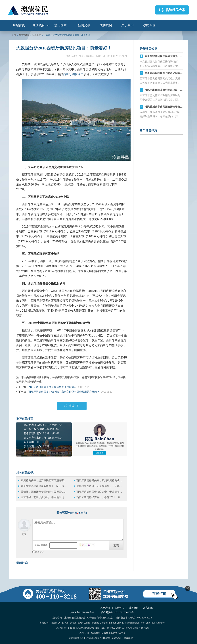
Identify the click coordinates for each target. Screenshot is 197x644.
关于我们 (127, 25)
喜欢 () (72, 406)
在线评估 (119, 608)
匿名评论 (40, 552)
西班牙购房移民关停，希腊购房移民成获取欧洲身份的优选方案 (100, 480)
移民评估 (149, 25)
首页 (14, 35)
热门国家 (60, 25)
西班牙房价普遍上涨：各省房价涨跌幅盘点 (53, 387)
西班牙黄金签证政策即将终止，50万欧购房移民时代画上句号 (45, 486)
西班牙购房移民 (73, 74)
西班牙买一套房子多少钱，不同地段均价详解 (45, 497)
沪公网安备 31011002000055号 (117, 612)
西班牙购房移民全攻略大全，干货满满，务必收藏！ (100, 492)
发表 (116, 545)
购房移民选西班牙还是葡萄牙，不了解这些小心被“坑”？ (100, 486)
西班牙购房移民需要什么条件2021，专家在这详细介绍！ (100, 497)
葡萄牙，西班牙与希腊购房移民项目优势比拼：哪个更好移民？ (45, 492)
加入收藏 (148, 608)
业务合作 (134, 608)
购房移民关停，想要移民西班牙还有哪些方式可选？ (45, 480)
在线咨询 (159, 594)
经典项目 (39, 25)
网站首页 (19, 25)
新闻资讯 (84, 25)
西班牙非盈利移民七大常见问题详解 (165, 73)
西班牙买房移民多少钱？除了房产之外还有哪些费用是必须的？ (64, 392)
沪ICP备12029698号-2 (82, 612)
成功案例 (106, 25)
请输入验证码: (41, 545)
